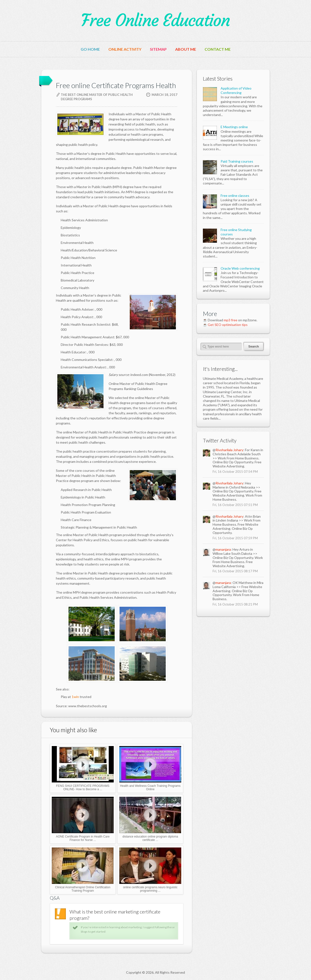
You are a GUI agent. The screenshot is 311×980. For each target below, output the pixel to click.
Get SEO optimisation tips (228, 325)
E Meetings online (234, 127)
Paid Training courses (237, 161)
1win (75, 697)
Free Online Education (155, 20)
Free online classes (235, 195)
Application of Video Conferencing (236, 90)
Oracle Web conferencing (240, 268)
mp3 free (231, 320)
